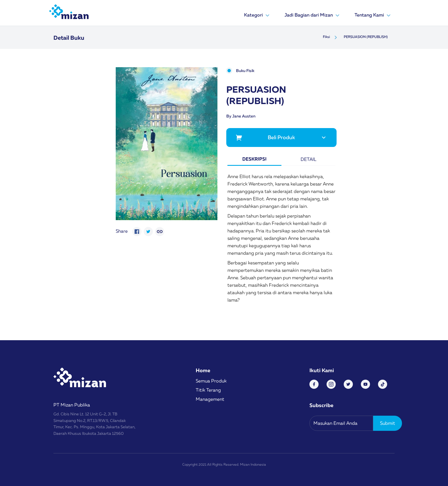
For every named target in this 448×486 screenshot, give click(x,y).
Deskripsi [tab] (254, 159)
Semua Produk (211, 381)
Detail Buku (69, 37)
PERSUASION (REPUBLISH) (366, 37)
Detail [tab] (308, 159)
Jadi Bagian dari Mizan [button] (313, 15)
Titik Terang (208, 390)
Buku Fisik (245, 71)
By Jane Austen (241, 116)
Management (210, 399)
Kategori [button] (257, 15)
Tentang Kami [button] (373, 15)
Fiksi (326, 37)
